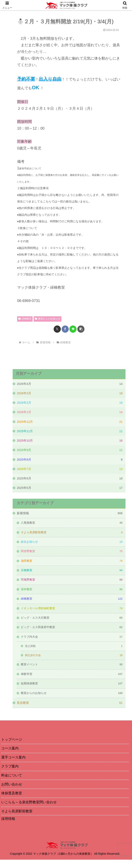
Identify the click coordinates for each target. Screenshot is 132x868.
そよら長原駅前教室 (18, 819)
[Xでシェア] (57, 329)
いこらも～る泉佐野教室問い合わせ (31, 810)
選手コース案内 (14, 764)
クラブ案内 (10, 773)
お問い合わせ (12, 792)
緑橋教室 (25, 319)
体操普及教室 (12, 801)
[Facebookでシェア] (65, 329)
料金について (12, 782)
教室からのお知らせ (48, 319)
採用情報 (9, 827)
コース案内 (10, 755)
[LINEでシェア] (73, 329)
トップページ (12, 745)
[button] (81, 329)
